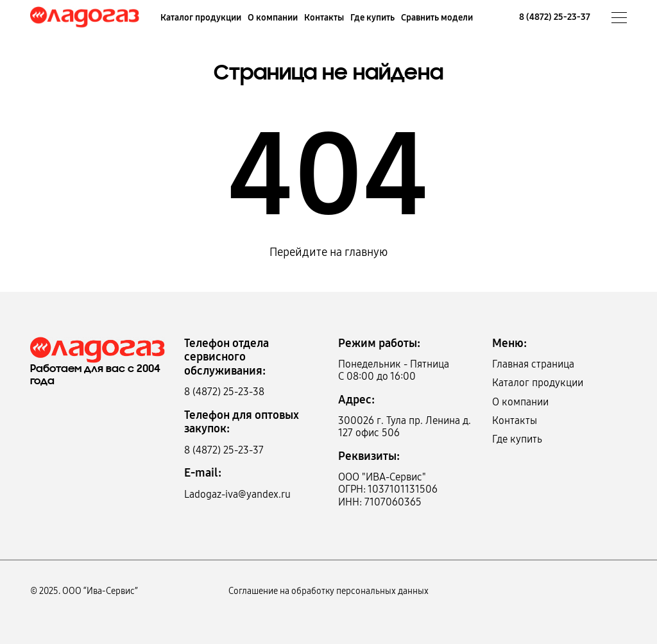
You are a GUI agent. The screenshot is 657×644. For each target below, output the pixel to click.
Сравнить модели (437, 18)
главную (366, 252)
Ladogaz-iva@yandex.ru (237, 494)
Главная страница (533, 364)
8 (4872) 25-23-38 (224, 392)
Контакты (324, 18)
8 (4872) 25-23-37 (555, 17)
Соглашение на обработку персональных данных (328, 591)
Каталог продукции (201, 18)
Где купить (372, 18)
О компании (273, 18)
